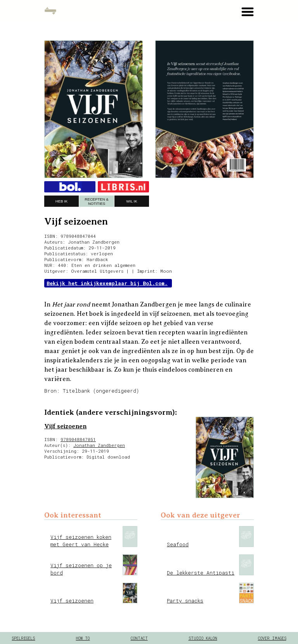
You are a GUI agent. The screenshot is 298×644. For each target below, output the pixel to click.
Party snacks (185, 601)
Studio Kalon (203, 638)
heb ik (62, 201)
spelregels (23, 638)
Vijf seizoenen (65, 426)
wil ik (132, 201)
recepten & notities (96, 201)
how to (83, 638)
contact (139, 638)
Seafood (178, 544)
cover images (272, 638)
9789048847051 (78, 439)
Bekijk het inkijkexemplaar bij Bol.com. (107, 283)
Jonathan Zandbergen (99, 445)
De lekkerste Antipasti (201, 573)
